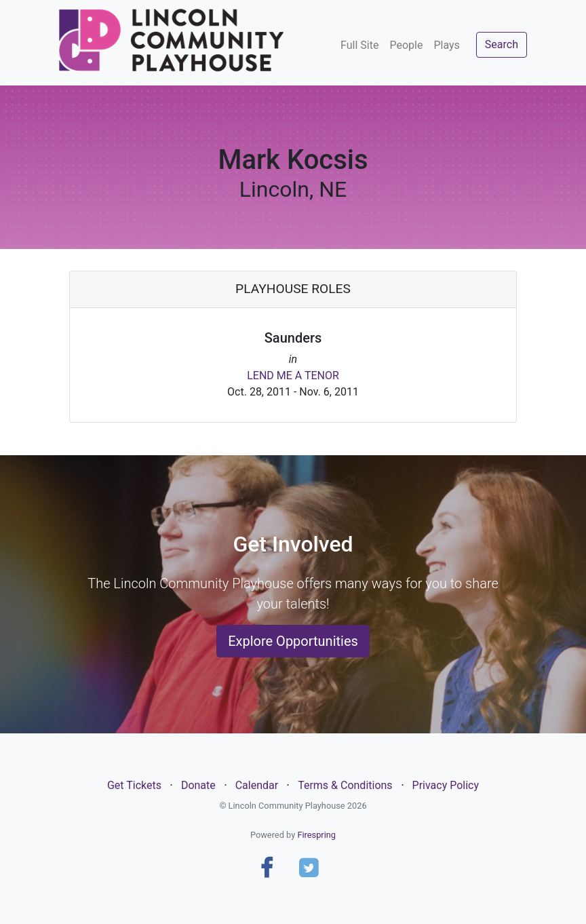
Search (502, 44)
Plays (446, 45)
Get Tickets (134, 785)
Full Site (359, 45)
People (406, 45)
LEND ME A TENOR (293, 376)
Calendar (257, 785)
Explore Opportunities (293, 641)
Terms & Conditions (345, 785)
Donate (198, 785)
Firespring (316, 835)
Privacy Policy (446, 785)
